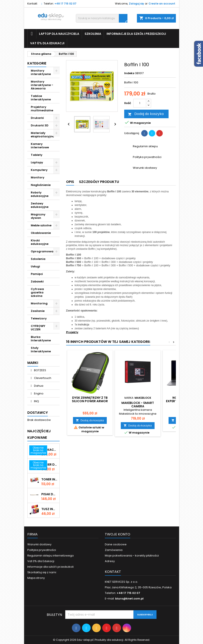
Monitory (38, 177)
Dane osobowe (116, 544)
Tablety (37, 155)
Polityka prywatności (42, 550)
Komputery (39, 170)
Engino (38, 393)
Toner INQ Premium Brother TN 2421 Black (50, 479)
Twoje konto (118, 534)
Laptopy (37, 162)
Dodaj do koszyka (146, 114)
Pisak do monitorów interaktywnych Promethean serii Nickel (50, 494)
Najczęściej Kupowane (39, 434)
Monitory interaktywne (41, 72)
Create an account (162, 4)
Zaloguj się (136, 4)
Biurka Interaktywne (41, 339)
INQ (36, 401)
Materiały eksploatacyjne (42, 135)
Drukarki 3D (40, 125)
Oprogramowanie (44, 251)
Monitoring (39, 303)
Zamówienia (114, 550)
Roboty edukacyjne (40, 194)
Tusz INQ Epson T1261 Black (50, 509)
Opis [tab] (70, 182)
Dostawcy (38, 413)
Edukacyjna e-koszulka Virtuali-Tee (50, 450)
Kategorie (37, 63)
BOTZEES (40, 370)
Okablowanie (41, 233)
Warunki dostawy (39, 544)
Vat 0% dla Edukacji (47, 43)
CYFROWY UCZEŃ (38, 328)
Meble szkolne (41, 225)
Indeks (129, 73)
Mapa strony (36, 578)
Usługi (35, 266)
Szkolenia (93, 34)
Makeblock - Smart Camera (138, 405)
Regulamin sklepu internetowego (51, 556)
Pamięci (37, 274)
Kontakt (32, 4)
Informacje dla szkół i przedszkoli (136, 34)
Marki (33, 363)
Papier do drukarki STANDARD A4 (50, 465)
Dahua (38, 386)
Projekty (72, 332)
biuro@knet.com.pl (129, 599)
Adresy (110, 561)
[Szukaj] (102, 18)
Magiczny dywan (38, 216)
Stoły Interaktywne (41, 350)
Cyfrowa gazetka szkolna (37, 292)
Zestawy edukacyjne (40, 205)
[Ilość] (140, 103)
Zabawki (37, 281)
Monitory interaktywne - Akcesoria (42, 85)
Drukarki (37, 118)
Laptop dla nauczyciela (59, 34)
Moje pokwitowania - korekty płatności (132, 556)
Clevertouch (42, 378)
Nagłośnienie (41, 185)
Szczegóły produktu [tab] (99, 182)
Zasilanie (38, 311)
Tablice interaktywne (41, 98)
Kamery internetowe (40, 146)
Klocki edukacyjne (40, 242)
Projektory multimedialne (42, 109)
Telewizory (39, 318)
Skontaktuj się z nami (42, 572)
